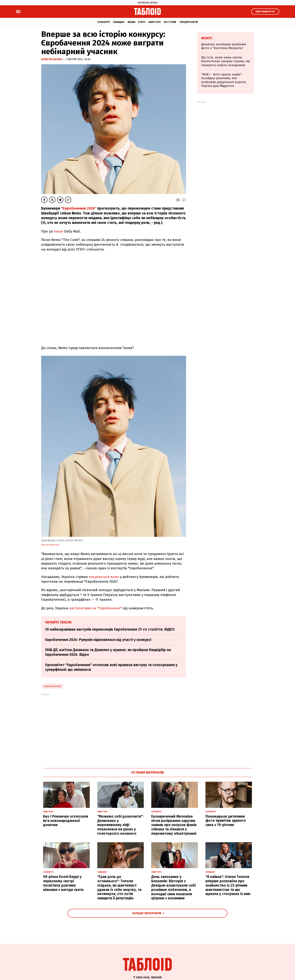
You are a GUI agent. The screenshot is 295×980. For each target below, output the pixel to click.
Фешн (131, 22)
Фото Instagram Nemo (50, 545)
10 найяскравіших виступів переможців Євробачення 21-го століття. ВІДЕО (110, 629)
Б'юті (142, 22)
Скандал (119, 22)
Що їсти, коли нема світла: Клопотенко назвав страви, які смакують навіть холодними (225, 61)
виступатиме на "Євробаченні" (95, 608)
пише (59, 231)
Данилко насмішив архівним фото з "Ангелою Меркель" (224, 46)
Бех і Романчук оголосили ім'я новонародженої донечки (66, 821)
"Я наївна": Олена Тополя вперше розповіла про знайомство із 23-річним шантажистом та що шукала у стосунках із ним (228, 885)
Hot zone (170, 22)
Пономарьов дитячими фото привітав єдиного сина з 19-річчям (226, 821)
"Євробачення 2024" (79, 208)
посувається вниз (104, 577)
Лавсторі (154, 22)
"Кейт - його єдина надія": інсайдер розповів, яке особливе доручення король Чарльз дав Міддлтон (224, 80)
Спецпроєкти (189, 22)
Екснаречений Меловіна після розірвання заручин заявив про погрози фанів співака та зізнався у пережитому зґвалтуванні (174, 825)
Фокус (207, 38)
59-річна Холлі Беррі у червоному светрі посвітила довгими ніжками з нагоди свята (63, 883)
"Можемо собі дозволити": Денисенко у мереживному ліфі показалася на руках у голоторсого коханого (120, 825)
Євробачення (52, 686)
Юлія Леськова (52, 59)
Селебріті (104, 22)
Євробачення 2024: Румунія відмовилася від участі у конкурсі (98, 640)
